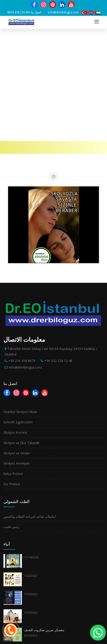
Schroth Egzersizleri (18, 310)
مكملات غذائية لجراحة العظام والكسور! (30, 404)
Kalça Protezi (13, 361)
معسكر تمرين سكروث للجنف (44, 518)
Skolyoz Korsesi (15, 320)
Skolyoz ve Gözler (17, 341)
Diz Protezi (12, 372)
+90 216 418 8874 (19, 12)
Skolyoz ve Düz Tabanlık (22, 331)
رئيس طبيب (12, 414)
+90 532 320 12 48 (58, 248)
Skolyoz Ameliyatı (16, 351)
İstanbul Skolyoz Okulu (20, 299)
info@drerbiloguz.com (63, 12)
